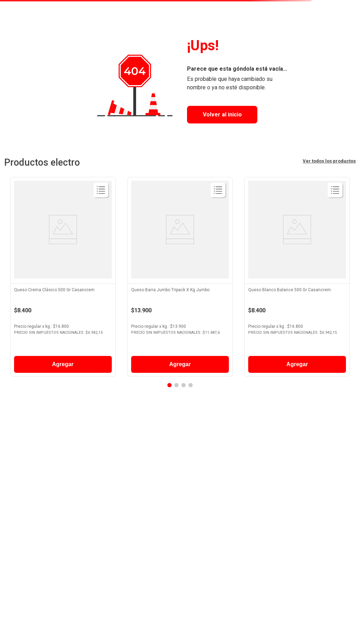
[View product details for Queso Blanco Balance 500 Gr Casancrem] (297, 279)
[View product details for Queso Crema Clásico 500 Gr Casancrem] (63, 279)
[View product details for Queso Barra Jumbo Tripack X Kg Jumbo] (180, 279)
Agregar (63, 364)
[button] (169, 385)
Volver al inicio (222, 114)
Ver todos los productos (329, 161)
